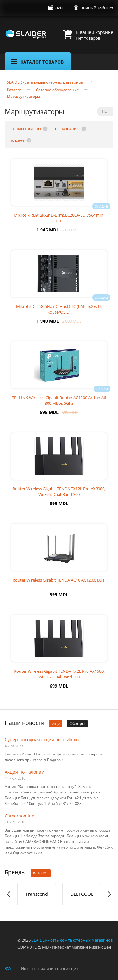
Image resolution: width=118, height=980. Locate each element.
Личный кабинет (97, 8)
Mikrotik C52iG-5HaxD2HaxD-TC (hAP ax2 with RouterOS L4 (59, 309)
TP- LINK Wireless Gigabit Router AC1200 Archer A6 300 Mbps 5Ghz (59, 400)
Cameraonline (20, 816)
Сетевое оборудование (57, 90)
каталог (41, 873)
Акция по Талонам (25, 772)
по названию (67, 128)
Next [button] (109, 894)
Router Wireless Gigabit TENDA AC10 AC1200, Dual (59, 580)
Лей (59, 8)
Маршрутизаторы (23, 97)
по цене (17, 140)
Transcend (37, 894)
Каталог (14, 90)
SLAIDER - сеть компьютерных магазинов (45, 82)
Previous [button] (9, 894)
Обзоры (77, 723)
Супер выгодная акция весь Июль (42, 740)
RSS (8, 968)
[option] (37, 894)
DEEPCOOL (82, 894)
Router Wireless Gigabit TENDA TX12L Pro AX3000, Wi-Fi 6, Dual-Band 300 (59, 492)
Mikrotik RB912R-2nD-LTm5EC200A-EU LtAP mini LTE (59, 218)
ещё (56, 723)
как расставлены (25, 128)
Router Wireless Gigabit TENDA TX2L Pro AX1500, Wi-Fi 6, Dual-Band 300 (59, 674)
